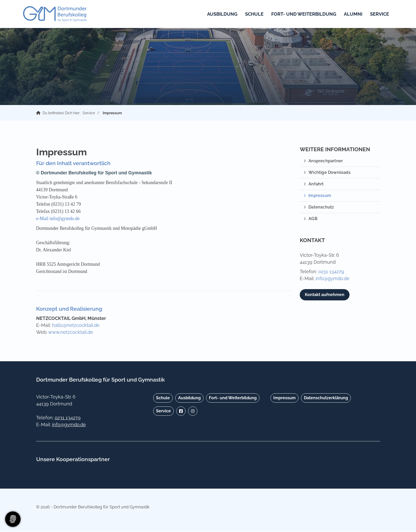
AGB (313, 219)
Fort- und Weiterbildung (302, 14)
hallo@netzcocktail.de (76, 326)
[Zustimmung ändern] (13, 519)
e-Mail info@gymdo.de (58, 219)
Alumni (352, 14)
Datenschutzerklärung (326, 398)
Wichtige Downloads (330, 173)
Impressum (112, 113)
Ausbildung (221, 14)
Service (378, 14)
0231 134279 (331, 272)
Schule (253, 14)
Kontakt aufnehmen (325, 295)
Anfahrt (316, 184)
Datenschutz (321, 208)
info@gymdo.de (333, 279)
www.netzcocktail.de (71, 333)
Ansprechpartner (326, 161)
